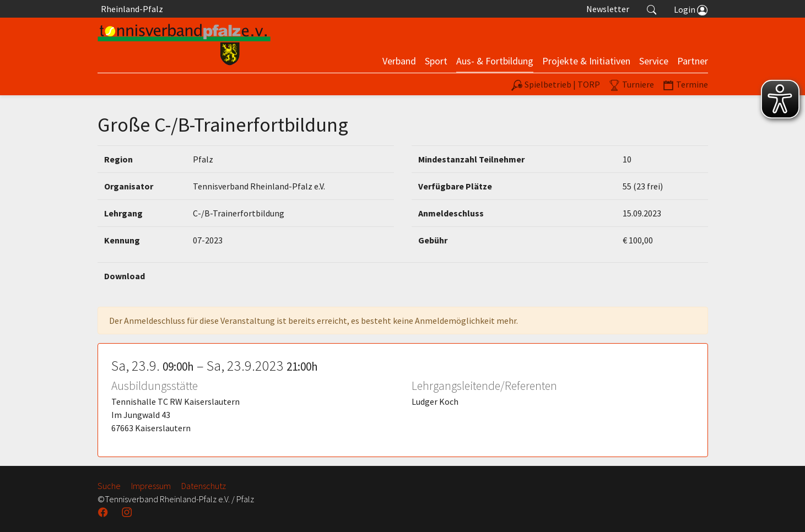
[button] (652, 9)
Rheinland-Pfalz (130, 9)
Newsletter (608, 9)
